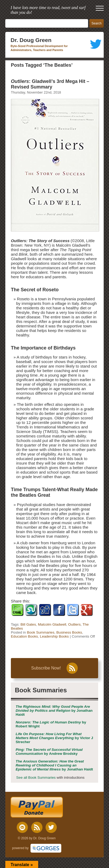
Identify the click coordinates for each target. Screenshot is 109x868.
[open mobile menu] (100, 8)
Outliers (74, 624)
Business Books (69, 632)
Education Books (24, 636)
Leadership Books (54, 636)
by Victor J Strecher (54, 738)
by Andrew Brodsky (49, 752)
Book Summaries (41, 632)
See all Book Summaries (36, 778)
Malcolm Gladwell (52, 624)
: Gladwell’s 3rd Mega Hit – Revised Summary (50, 84)
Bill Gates (28, 624)
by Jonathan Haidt (54, 711)
